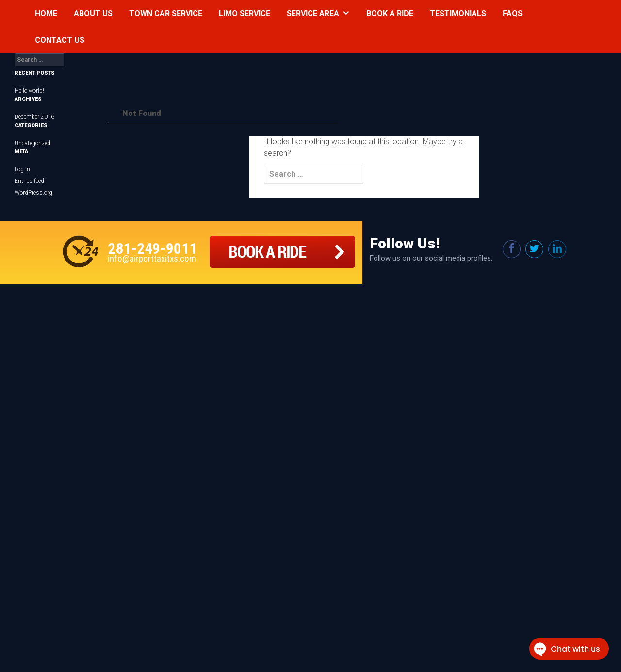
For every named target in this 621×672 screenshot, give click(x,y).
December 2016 (34, 117)
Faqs (513, 13)
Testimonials (458, 13)
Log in (22, 169)
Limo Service (245, 13)
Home (46, 13)
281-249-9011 (152, 248)
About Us (93, 13)
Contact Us (60, 40)
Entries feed (29, 181)
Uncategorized (33, 143)
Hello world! (29, 91)
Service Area (313, 13)
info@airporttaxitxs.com (152, 258)
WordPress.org (33, 193)
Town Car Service (166, 13)
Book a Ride (390, 13)
